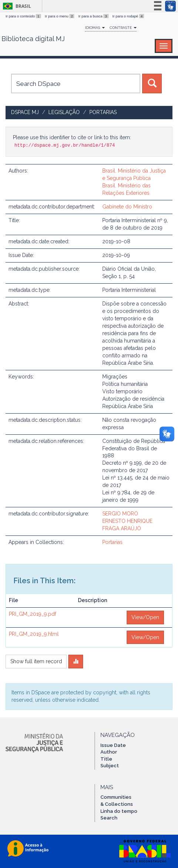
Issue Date (113, 745)
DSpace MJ (25, 112)
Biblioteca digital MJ (33, 39)
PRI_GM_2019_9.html (34, 634)
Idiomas (95, 28)
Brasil (16, 6)
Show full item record (36, 661)
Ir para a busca (94, 16)
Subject (110, 766)
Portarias (103, 112)
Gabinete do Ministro (127, 207)
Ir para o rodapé (128, 16)
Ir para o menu (60, 16)
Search (109, 818)
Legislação (64, 112)
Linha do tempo (119, 811)
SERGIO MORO (120, 514)
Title (106, 759)
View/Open (145, 617)
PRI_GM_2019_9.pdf (32, 614)
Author (109, 752)
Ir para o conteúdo (24, 16)
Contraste (123, 28)
